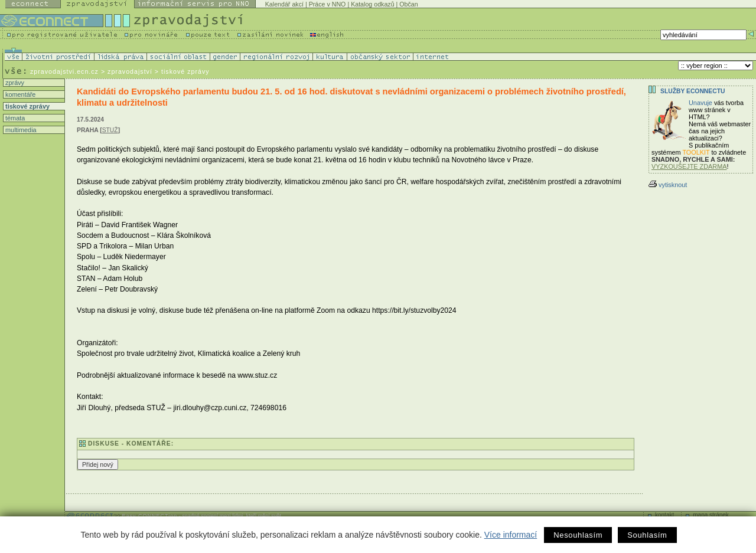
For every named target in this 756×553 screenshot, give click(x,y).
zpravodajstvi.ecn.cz (64, 71)
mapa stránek (711, 515)
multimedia (20, 130)
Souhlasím (647, 535)
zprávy (14, 83)
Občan (408, 4)
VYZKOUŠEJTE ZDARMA (689, 166)
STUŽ (110, 130)
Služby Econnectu (693, 91)
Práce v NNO (328, 4)
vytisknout (668, 185)
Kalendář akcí (284, 4)
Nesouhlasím (578, 535)
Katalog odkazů (372, 4)
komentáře (19, 94)
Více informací (511, 535)
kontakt (664, 515)
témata (14, 118)
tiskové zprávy (27, 106)
